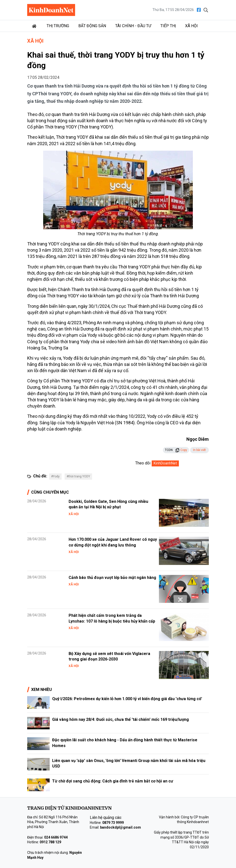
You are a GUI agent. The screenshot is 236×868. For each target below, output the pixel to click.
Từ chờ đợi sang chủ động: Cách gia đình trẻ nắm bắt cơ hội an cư (113, 781)
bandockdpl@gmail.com (120, 827)
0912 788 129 (50, 842)
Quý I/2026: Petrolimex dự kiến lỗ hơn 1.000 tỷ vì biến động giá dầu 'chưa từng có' (127, 699)
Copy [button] (181, 450)
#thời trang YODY (78, 476)
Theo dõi (143, 463)
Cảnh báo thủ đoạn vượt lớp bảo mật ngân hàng (112, 578)
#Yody (55, 476)
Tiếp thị (168, 26)
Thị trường (58, 26)
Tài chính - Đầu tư (133, 26)
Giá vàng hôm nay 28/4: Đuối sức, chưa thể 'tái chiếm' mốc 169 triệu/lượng (120, 719)
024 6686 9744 (56, 837)
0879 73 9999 (113, 823)
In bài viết (199, 450)
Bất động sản (92, 26)
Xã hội (191, 26)
